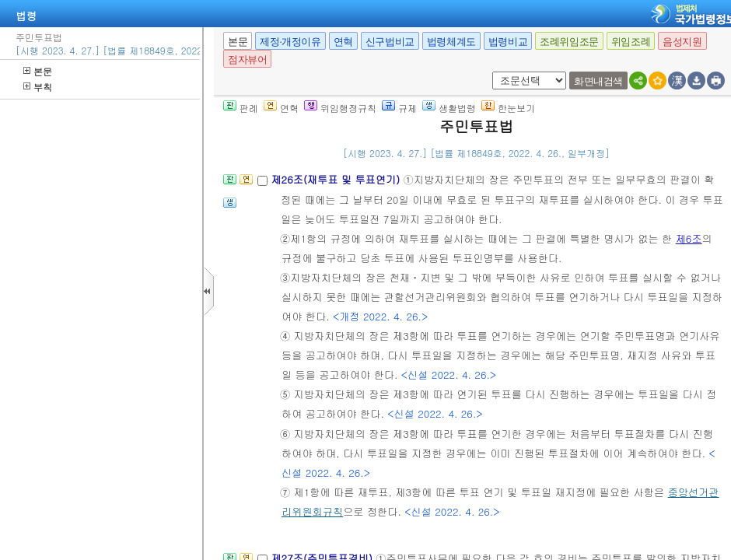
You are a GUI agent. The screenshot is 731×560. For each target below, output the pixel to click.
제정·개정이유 (290, 42)
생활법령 (449, 108)
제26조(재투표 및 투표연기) (337, 179)
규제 (399, 108)
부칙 (38, 87)
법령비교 (508, 42)
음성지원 (682, 42)
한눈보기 (508, 108)
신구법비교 (390, 42)
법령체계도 (451, 42)
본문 (38, 71)
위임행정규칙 (340, 108)
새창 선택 (490, 72)
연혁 (343, 42)
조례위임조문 (569, 42)
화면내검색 (598, 81)
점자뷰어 (247, 59)
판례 (241, 108)
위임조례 (631, 42)
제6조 (689, 238)
